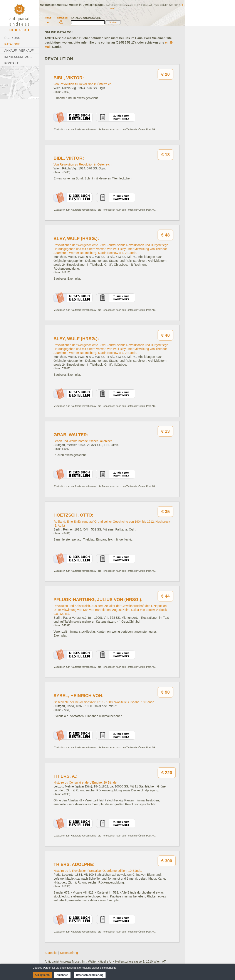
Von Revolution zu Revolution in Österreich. (83, 84)
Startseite (51, 953)
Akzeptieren (42, 975)
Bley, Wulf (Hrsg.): (76, 238)
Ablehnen (62, 975)
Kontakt (11, 63)
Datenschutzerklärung (90, 975)
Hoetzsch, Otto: (73, 515)
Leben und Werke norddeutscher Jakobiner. (83, 441)
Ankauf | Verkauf (19, 51)
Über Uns (12, 38)
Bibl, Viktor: (69, 78)
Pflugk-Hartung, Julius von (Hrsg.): (98, 600)
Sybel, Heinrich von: (79, 696)
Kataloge (12, 44)
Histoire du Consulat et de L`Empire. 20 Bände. (85, 782)
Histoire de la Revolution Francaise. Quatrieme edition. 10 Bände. (98, 871)
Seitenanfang (69, 953)
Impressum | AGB (18, 57)
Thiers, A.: (65, 776)
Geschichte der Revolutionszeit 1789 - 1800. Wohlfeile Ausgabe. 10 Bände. (104, 702)
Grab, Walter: (71, 435)
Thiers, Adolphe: (74, 864)
